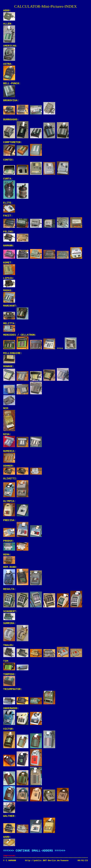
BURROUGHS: (11, 120)
